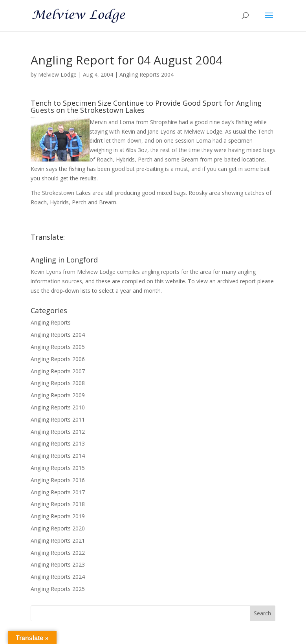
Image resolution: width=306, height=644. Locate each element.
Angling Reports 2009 (58, 395)
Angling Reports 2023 (58, 564)
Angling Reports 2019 (58, 516)
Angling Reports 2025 (58, 589)
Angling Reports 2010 (58, 407)
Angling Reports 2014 (58, 456)
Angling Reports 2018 (58, 504)
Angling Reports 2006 (58, 359)
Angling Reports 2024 (58, 577)
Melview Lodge (57, 74)
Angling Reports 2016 (58, 480)
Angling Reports (51, 322)
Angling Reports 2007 (58, 371)
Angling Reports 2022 (58, 553)
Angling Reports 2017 (58, 492)
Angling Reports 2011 (58, 419)
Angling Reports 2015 (58, 468)
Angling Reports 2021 (58, 540)
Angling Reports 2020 (58, 528)
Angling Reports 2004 (147, 74)
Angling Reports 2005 (58, 347)
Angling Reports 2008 (58, 383)
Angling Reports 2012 (58, 432)
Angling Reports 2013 (58, 443)
